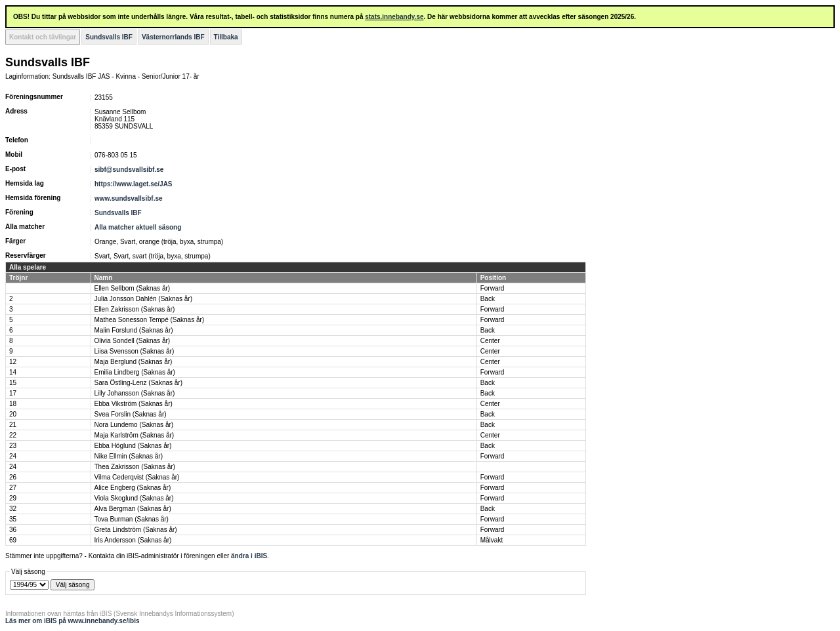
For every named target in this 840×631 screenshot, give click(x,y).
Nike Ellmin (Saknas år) (129, 456)
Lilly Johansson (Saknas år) (135, 393)
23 (13, 446)
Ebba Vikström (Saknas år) (134, 404)
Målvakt (492, 540)
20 (13, 414)
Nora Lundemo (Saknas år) (134, 425)
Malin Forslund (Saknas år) (134, 330)
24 (13, 456)
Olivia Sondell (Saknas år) (133, 341)
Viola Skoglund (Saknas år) (134, 498)
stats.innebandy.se (394, 17)
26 (13, 477)
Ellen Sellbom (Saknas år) (133, 288)
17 (13, 393)
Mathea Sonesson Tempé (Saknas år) (150, 320)
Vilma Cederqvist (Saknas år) (137, 477)
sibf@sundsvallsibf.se (129, 170)
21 (13, 425)
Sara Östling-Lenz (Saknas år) (139, 383)
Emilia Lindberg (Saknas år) (135, 372)
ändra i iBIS (249, 556)
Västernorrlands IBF (173, 37)
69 (13, 540)
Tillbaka (226, 37)
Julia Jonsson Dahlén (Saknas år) (144, 299)
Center (490, 341)
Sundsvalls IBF (109, 37)
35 (13, 519)
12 (13, 362)
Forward (493, 288)
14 (13, 372)
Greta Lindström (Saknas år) (136, 530)
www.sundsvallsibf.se (129, 198)
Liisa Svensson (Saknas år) (135, 351)
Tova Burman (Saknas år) (132, 519)
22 (13, 435)
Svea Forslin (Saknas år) (131, 414)
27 (13, 488)
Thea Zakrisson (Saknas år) (135, 467)
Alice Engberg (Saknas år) (133, 488)
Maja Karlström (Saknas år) (135, 435)
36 (13, 530)
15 (13, 383)
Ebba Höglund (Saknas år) (133, 446)
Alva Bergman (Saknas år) (133, 509)
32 (13, 509)
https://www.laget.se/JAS (134, 184)
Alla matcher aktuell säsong (138, 227)
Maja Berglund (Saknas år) (134, 362)
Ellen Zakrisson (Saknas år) (135, 309)
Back (488, 299)
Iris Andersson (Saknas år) (133, 540)
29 (13, 498)
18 (13, 404)
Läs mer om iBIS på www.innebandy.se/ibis (73, 621)
